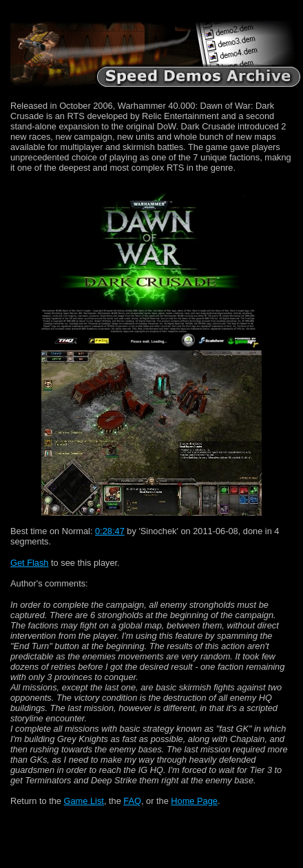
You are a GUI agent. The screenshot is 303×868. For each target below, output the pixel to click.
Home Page (194, 801)
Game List (84, 801)
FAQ (132, 801)
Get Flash (29, 563)
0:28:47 (110, 531)
